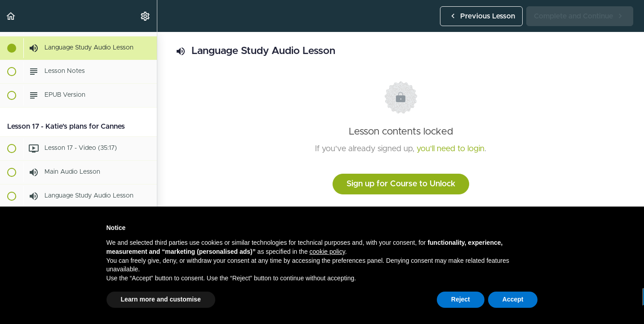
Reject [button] (461, 299)
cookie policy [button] (327, 252)
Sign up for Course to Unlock (401, 184)
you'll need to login (451, 149)
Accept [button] (513, 299)
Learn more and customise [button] (161, 299)
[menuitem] (146, 16)
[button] (11, 16)
